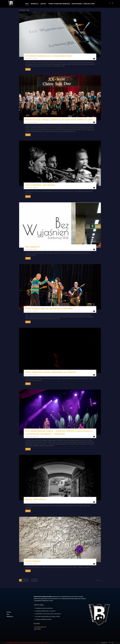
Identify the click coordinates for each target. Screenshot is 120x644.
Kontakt (44, 4)
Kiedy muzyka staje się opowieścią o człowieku (49, 308)
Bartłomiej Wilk (29, 59)
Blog (27, 4)
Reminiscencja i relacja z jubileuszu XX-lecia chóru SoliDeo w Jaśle (59, 119)
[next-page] (36, 580)
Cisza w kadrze (33, 561)
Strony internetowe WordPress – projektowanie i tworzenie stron (72, 4)
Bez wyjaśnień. (33, 247)
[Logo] (11, 3)
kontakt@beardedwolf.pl (40, 627)
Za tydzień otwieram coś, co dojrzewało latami (49, 56)
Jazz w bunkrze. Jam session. (41, 185)
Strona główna (22, 10)
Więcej (28, 69)
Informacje (35, 4)
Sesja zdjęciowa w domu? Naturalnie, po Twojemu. (51, 372)
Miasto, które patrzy (35, 499)
